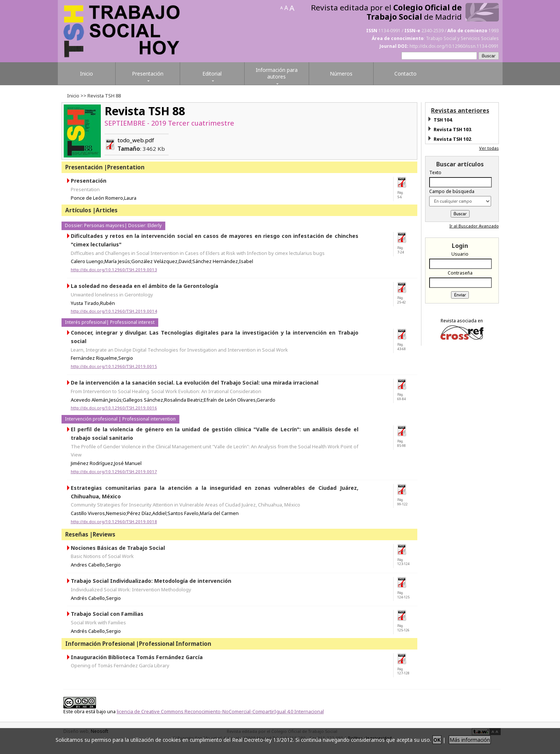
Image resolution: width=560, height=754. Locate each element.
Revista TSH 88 (145, 111)
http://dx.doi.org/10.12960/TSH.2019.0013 (114, 270)
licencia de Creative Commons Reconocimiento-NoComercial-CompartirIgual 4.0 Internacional (220, 711)
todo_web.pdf (141, 144)
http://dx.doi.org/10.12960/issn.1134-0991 (454, 46)
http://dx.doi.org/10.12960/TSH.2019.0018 (114, 522)
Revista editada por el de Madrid (386, 12)
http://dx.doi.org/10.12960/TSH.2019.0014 (114, 311)
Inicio (73, 96)
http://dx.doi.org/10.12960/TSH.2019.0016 (114, 408)
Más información (470, 740)
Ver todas (489, 148)
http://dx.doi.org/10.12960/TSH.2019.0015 (114, 366)
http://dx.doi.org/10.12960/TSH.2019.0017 (114, 471)
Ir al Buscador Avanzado (474, 226)
